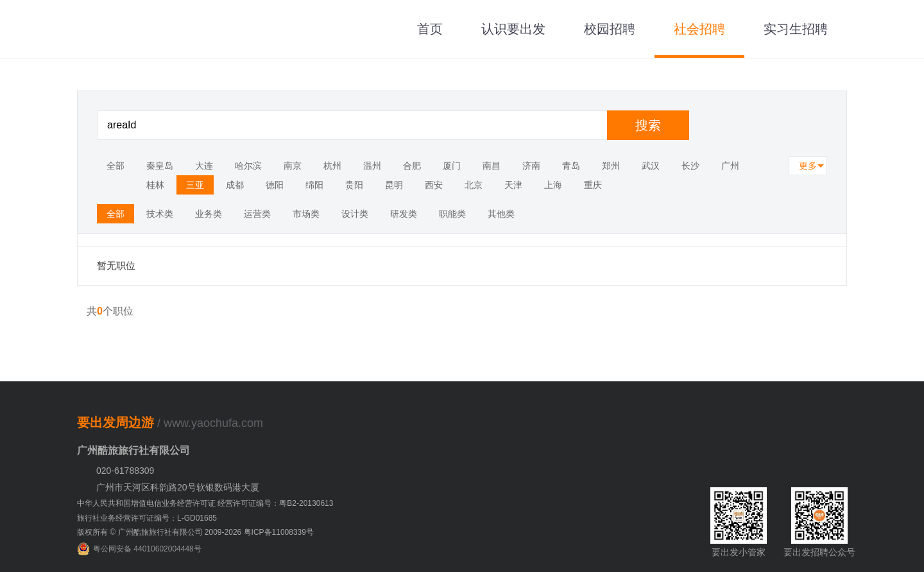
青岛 (571, 166)
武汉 (651, 166)
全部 (116, 166)
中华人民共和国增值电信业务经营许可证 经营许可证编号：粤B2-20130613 (205, 503)
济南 (531, 166)
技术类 (160, 214)
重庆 (593, 185)
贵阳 (354, 185)
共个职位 (110, 311)
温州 (372, 166)
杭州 (332, 166)
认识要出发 (513, 29)
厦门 (452, 166)
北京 (474, 185)
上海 (553, 185)
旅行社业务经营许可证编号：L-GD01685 (147, 518)
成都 (235, 185)
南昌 (492, 166)
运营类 (257, 214)
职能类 (452, 214)
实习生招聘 (796, 29)
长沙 (690, 166)
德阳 (275, 185)
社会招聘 (699, 29)
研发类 (404, 214)
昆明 (394, 185)
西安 (434, 185)
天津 (513, 185)
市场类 (306, 214)
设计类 (355, 214)
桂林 (155, 185)
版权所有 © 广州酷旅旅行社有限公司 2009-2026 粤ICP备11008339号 (195, 532)
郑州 (611, 166)
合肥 (412, 166)
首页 (430, 29)
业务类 (209, 214)
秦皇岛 (160, 166)
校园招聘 (610, 29)
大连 (204, 166)
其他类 (501, 214)
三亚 (195, 185)
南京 (293, 166)
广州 (730, 166)
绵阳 (314, 185)
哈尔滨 (248, 166)
